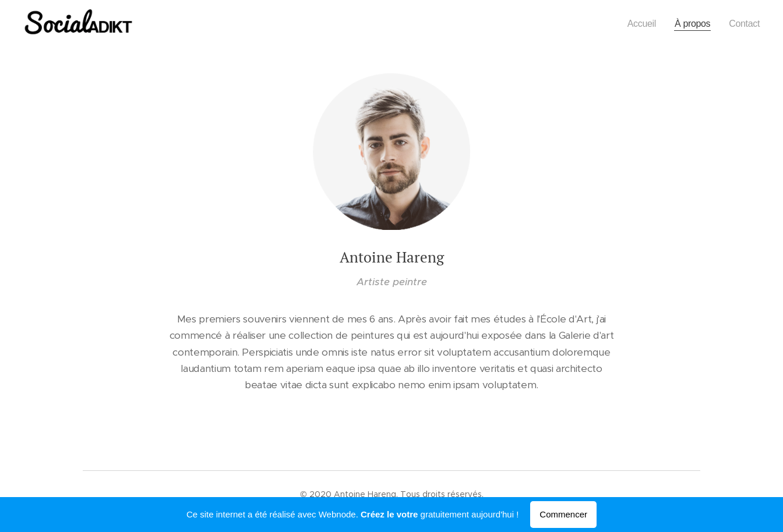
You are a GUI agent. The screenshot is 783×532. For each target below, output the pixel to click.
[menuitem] (636, 24)
